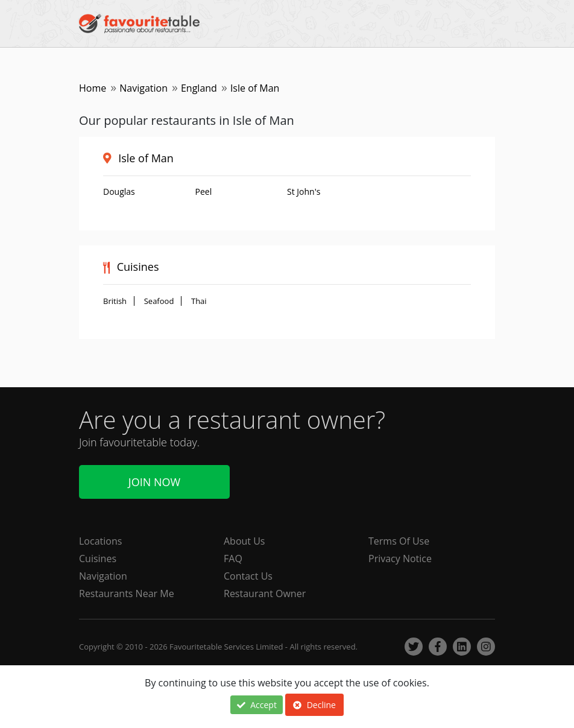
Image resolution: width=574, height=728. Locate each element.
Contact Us (248, 576)
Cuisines (98, 559)
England (199, 88)
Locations (100, 541)
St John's (304, 191)
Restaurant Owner (265, 593)
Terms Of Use (399, 541)
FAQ (233, 559)
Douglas (119, 191)
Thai (199, 301)
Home (93, 88)
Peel (204, 191)
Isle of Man (146, 158)
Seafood (159, 301)
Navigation (143, 88)
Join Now (154, 482)
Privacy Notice (400, 559)
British (115, 301)
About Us (244, 541)
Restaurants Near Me (127, 593)
